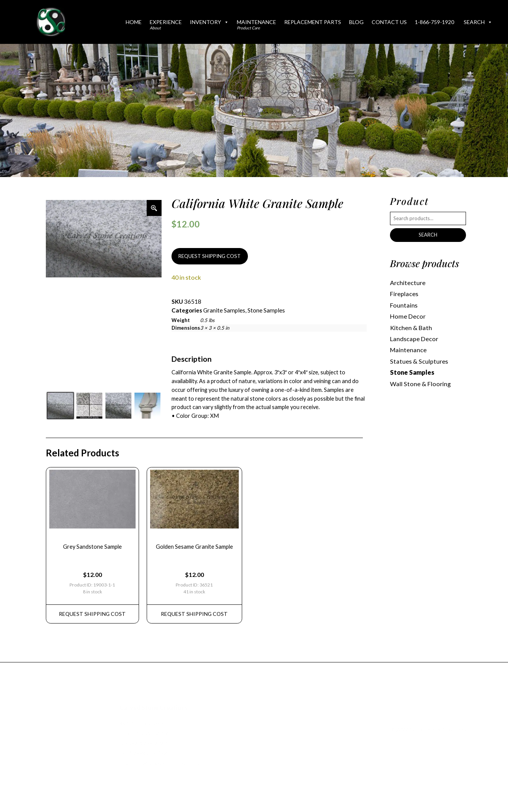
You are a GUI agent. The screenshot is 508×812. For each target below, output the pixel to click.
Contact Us (389, 22)
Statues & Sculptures (419, 361)
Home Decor (408, 316)
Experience (166, 24)
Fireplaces (404, 294)
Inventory (209, 22)
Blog (356, 22)
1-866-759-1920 (434, 22)
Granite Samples (224, 310)
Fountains (404, 305)
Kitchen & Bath (411, 328)
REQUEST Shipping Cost (92, 614)
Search (478, 22)
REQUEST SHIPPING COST (210, 256)
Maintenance (256, 24)
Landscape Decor (414, 339)
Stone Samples (266, 310)
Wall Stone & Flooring (420, 384)
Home (134, 22)
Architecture (408, 283)
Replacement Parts (313, 22)
